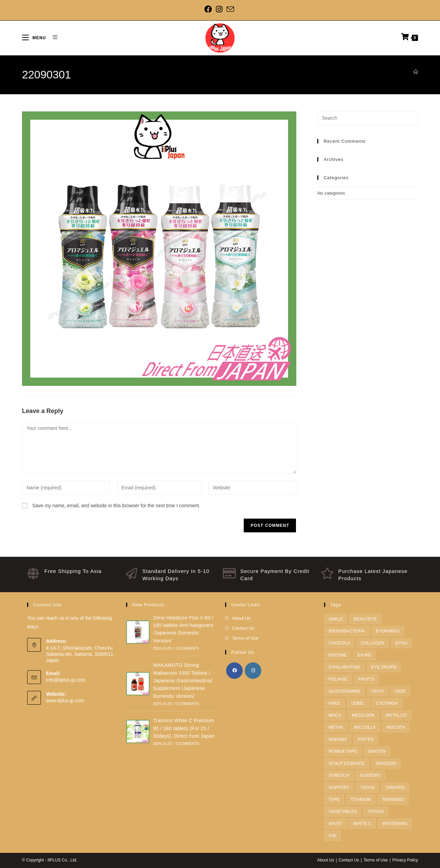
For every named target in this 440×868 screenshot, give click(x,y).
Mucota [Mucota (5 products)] (396, 727)
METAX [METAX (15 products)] (336, 727)
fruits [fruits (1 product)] (366, 679)
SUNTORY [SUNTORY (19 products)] (370, 775)
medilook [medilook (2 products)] (364, 715)
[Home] (416, 72)
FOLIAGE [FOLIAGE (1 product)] (338, 679)
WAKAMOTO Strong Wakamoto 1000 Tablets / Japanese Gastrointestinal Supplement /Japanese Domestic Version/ (183, 681)
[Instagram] (219, 9)
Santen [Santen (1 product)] (377, 751)
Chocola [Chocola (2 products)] (339, 643)
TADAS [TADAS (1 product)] (367, 788)
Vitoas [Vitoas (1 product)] (376, 812)
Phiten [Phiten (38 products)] (366, 739)
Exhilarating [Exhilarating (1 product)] (344, 667)
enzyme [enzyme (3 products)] (338, 655)
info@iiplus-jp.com (66, 680)
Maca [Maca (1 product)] (335, 715)
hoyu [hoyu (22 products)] (378, 691)
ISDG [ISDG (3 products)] (400, 691)
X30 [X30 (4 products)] (333, 836)
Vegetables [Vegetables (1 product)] (343, 812)
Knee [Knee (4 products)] (334, 703)
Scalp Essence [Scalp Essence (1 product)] (347, 763)
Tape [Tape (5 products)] (334, 800)
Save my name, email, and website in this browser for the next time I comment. (116, 506)
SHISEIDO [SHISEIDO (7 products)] (386, 763)
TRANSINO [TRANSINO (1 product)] (393, 800)
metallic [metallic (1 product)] (397, 715)
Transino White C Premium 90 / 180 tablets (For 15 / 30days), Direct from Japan (184, 728)
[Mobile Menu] (35, 38)
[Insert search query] (368, 118)
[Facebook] (209, 9)
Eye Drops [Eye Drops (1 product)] (384, 667)
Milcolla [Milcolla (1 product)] (365, 727)
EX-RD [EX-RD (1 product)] (364, 655)
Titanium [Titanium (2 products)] (361, 800)
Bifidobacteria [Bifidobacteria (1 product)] (347, 631)
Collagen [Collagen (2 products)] (373, 643)
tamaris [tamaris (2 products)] (395, 788)
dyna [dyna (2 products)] (402, 643)
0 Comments (187, 648)
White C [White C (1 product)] (362, 824)
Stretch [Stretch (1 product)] (339, 775)
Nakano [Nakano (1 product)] (338, 739)
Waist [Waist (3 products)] (335, 824)
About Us (241, 618)
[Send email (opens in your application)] (230, 9)
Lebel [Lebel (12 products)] (358, 703)
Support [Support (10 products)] (339, 788)
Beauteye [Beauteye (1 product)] (365, 619)
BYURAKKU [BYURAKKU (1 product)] (388, 631)
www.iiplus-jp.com (65, 701)
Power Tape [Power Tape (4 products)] (343, 751)
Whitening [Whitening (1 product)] (395, 824)
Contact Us (243, 628)
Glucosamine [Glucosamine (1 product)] (345, 691)
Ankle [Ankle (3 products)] (336, 619)
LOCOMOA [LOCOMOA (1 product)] (387, 703)
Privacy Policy (405, 860)
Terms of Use (245, 638)
